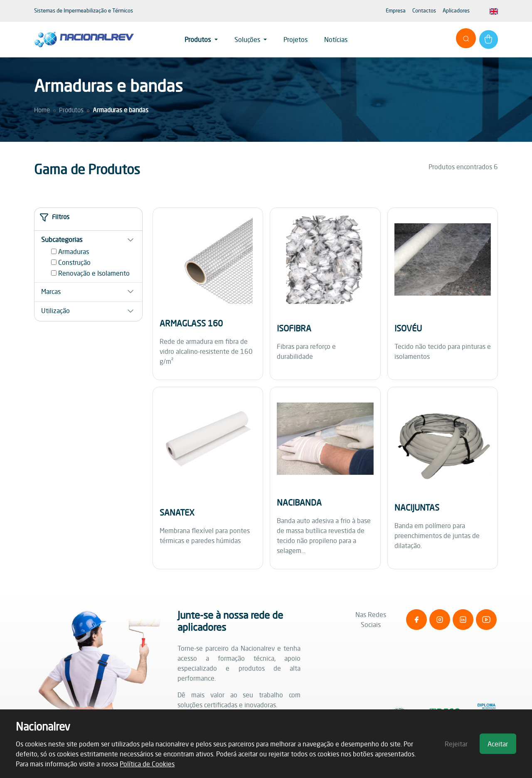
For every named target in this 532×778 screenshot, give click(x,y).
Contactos (424, 10)
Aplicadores (456, 10)
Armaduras (74, 252)
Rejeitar (456, 744)
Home (42, 110)
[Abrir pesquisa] (466, 38)
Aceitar (498, 744)
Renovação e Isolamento (94, 273)
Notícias (336, 40)
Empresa (396, 10)
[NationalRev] (84, 40)
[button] (88, 240)
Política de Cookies (147, 764)
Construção (74, 262)
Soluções (248, 40)
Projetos (296, 40)
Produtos (198, 40)
